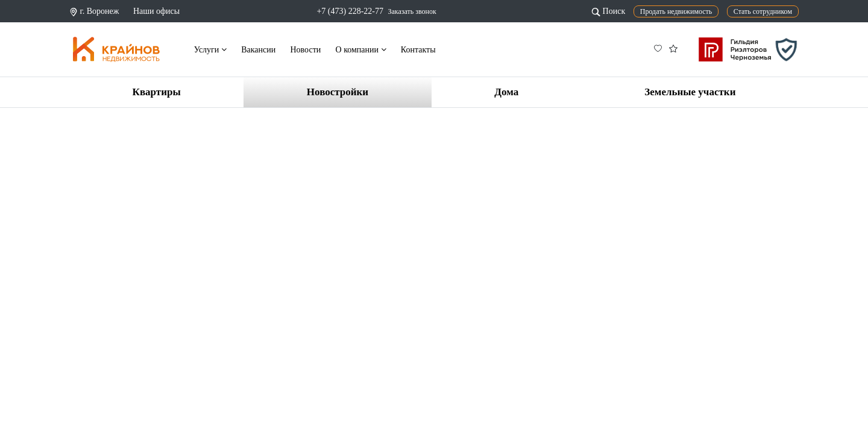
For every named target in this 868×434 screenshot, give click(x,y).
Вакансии (258, 50)
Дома (506, 92)
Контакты (418, 50)
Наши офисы (156, 11)
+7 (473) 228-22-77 (350, 11)
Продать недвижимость (676, 11)
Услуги (210, 50)
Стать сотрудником (763, 11)
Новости (305, 50)
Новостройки (338, 92)
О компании (361, 50)
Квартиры (157, 92)
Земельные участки (690, 92)
